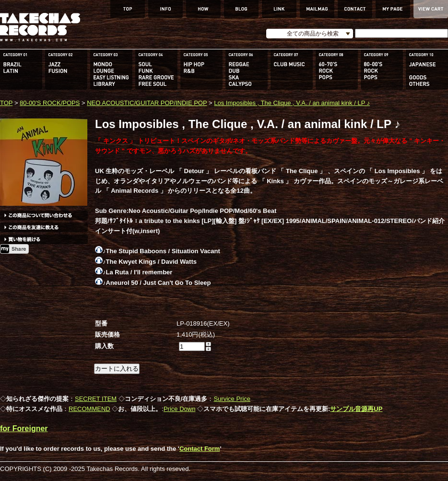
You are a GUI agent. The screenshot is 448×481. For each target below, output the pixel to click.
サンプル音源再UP (356, 409)
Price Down (179, 409)
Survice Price (232, 399)
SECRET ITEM (96, 399)
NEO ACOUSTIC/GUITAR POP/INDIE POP (147, 103)
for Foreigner (24, 428)
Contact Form (200, 449)
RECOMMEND (89, 409)
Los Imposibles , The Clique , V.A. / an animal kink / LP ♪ (292, 103)
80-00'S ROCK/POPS (50, 103)
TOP (6, 103)
